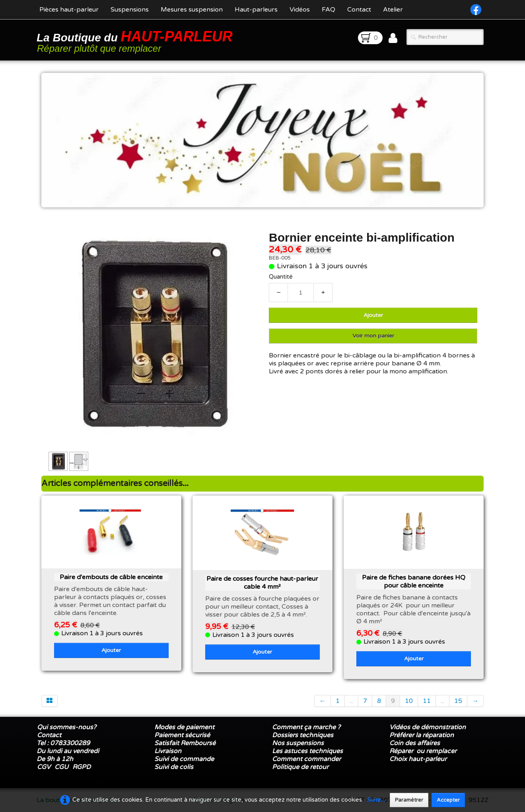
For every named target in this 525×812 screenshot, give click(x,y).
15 (458, 701)
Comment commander (307, 759)
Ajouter (373, 315)
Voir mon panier (373, 336)
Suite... (376, 800)
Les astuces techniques (307, 751)
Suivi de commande (184, 759)
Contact (359, 10)
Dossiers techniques (303, 735)
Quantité (281, 277)
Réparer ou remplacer (424, 751)
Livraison (168, 751)
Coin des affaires (415, 743)
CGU (61, 767)
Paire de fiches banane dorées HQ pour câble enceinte (414, 582)
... (351, 701)
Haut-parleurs (256, 10)
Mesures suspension (192, 10)
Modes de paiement (184, 727)
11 (427, 701)
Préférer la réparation (422, 735)
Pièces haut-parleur (69, 10)
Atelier (393, 10)
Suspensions (130, 10)
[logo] (136, 41)
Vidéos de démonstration (428, 727)
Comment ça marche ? (306, 727)
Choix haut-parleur (419, 759)
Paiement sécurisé (182, 735)
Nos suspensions (298, 743)
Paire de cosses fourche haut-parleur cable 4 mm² (262, 583)
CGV (44, 767)
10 (409, 701)
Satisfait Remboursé (185, 743)
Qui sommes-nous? (67, 727)
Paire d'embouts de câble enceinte (111, 577)
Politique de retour (300, 767)
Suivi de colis (174, 767)
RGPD (82, 767)
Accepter (448, 800)
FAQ (329, 10)
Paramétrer (409, 800)
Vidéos (300, 10)
